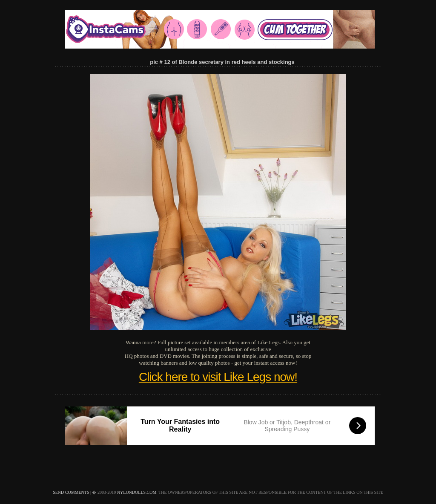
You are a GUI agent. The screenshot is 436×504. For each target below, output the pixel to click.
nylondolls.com (137, 492)
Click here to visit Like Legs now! (218, 377)
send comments (71, 492)
